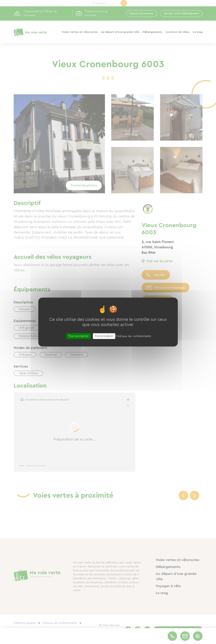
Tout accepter (78, 336)
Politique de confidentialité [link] (133, 336)
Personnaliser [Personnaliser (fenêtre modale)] (104, 336)
